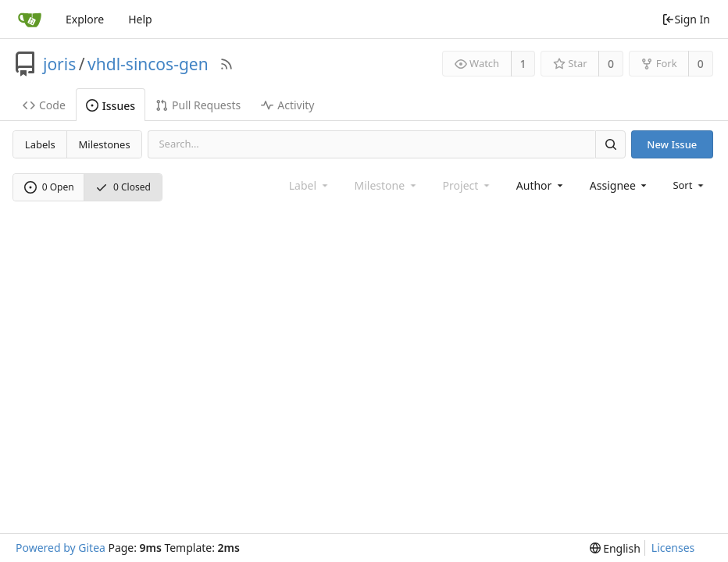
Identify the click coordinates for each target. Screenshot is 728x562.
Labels (40, 144)
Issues (111, 106)
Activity (287, 105)
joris (59, 64)
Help (140, 19)
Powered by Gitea (61, 548)
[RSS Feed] (227, 64)
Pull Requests (198, 105)
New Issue (672, 144)
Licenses (673, 548)
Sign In (686, 19)
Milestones (105, 144)
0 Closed (123, 187)
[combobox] (541, 185)
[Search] (610, 144)
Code (44, 105)
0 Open (49, 187)
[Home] (30, 20)
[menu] (689, 185)
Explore (85, 19)
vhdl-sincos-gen (148, 64)
